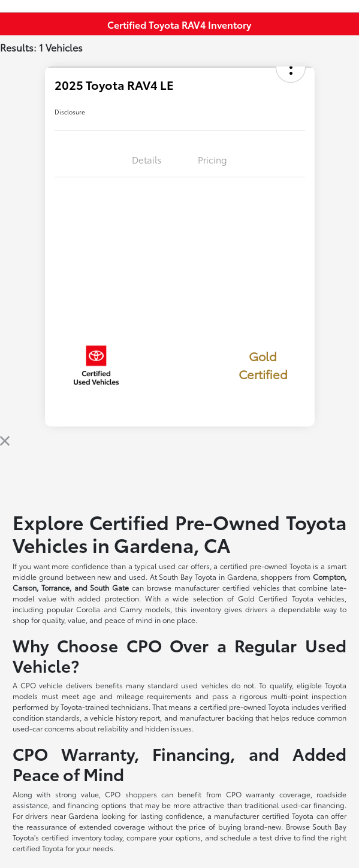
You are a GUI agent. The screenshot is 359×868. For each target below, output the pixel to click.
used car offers (184, 566)
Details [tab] (147, 159)
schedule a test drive (255, 837)
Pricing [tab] (212, 159)
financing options (97, 805)
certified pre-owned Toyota (266, 566)
